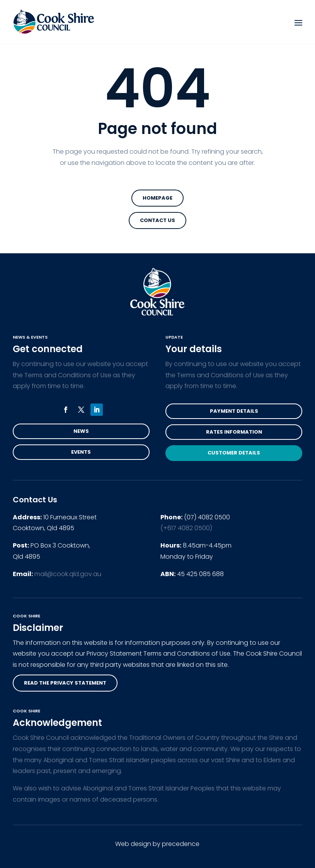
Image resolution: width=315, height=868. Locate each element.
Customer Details (234, 453)
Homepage (157, 198)
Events (81, 452)
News (81, 431)
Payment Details (234, 411)
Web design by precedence (157, 844)
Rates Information (234, 432)
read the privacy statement (65, 683)
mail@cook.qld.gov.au (68, 574)
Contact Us (157, 220)
